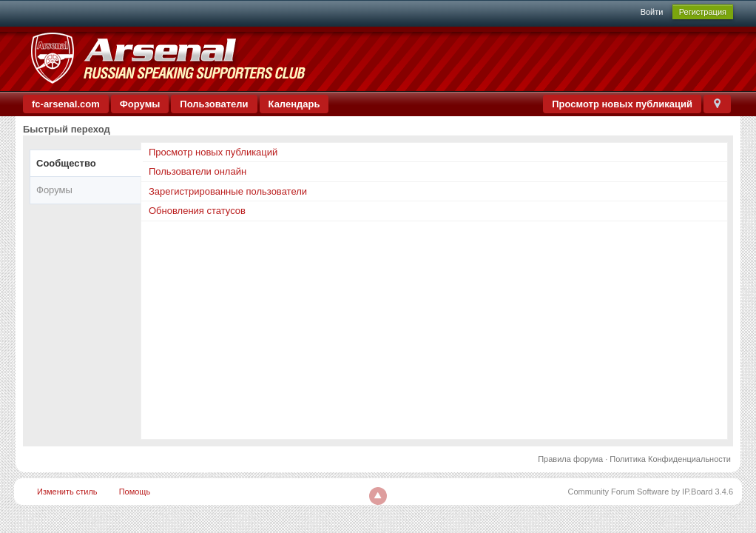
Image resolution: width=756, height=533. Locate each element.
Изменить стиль (67, 492)
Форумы (140, 104)
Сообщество (66, 163)
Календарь (294, 104)
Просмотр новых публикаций (622, 104)
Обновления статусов (197, 211)
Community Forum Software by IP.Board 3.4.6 (650, 492)
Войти (652, 12)
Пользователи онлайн (198, 171)
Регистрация (703, 12)
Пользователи (214, 104)
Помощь (135, 492)
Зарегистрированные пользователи (228, 191)
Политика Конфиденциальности (670, 459)
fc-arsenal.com (66, 104)
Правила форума (570, 459)
